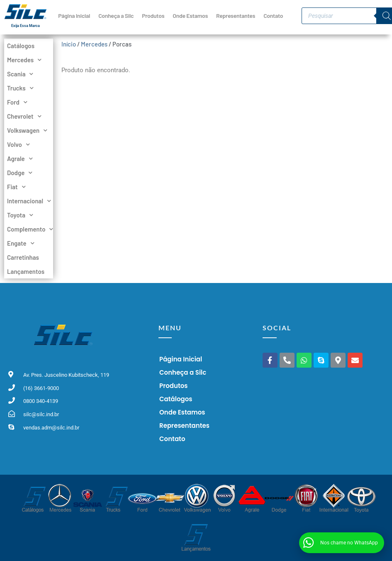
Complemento (29, 229)
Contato (273, 16)
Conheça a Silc (116, 16)
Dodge (20, 173)
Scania (20, 74)
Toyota (20, 215)
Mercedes (24, 60)
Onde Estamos (190, 16)
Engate (21, 243)
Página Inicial (74, 16)
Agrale (20, 159)
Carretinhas (23, 257)
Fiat (16, 187)
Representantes (236, 16)
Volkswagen (27, 130)
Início (69, 44)
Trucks (20, 88)
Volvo (18, 144)
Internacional (29, 201)
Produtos (153, 16)
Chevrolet (24, 116)
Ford (17, 102)
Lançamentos (26, 271)
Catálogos (21, 46)
